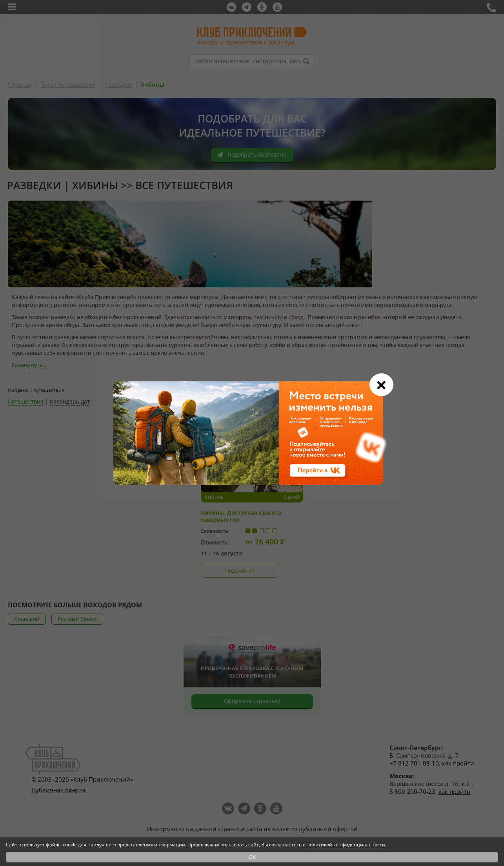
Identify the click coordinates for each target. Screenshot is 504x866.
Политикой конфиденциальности (346, 845)
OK (252, 857)
